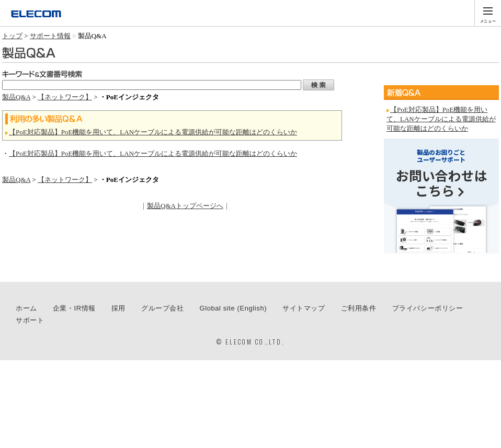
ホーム (26, 308)
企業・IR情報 (74, 308)
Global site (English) (234, 308)
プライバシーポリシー (428, 308)
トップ (12, 36)
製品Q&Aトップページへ (185, 206)
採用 (118, 308)
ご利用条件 (359, 308)
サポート (30, 320)
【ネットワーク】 (65, 97)
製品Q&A (16, 97)
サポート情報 (50, 36)
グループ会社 (163, 308)
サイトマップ (304, 308)
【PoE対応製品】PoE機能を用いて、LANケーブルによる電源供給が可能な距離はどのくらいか (153, 132)
